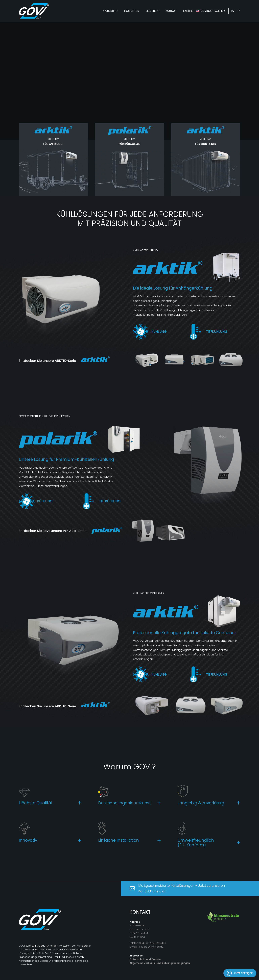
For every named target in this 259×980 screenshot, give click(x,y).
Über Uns (151, 11)
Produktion (132, 11)
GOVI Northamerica (213, 11)
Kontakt (171, 11)
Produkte (109, 11)
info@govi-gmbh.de (151, 947)
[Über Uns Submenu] (159, 11)
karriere (188, 11)
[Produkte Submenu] (118, 11)
